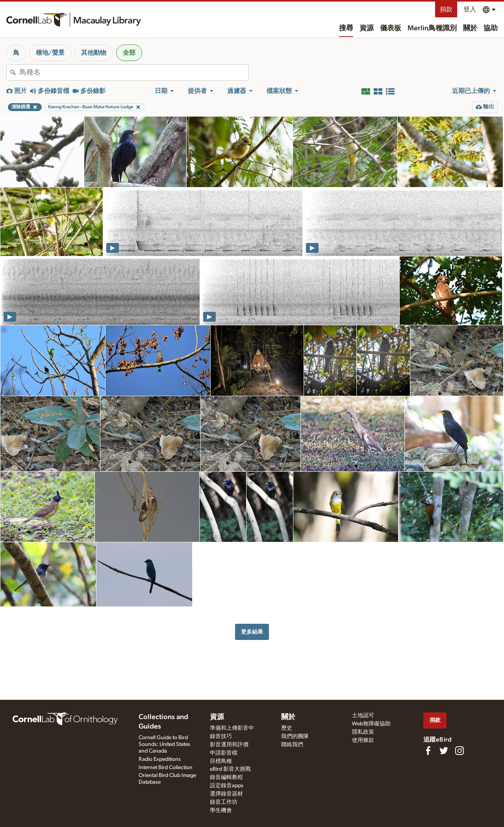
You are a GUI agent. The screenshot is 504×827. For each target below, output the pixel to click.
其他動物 (94, 53)
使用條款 (363, 740)
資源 (367, 28)
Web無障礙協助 (371, 724)
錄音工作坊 (224, 802)
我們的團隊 (295, 736)
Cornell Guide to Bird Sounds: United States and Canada (164, 744)
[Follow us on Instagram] (460, 751)
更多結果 (252, 632)
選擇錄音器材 (226, 794)
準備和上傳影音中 (232, 728)
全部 (129, 53)
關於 (470, 28)
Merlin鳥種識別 (432, 28)
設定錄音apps (227, 786)
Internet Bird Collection (166, 768)
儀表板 (391, 28)
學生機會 (221, 810)
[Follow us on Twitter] (444, 751)
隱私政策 (363, 732)
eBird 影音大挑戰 (230, 769)
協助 (491, 28)
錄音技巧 (221, 736)
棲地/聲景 (50, 53)
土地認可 (363, 716)
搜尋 (346, 28)
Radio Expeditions (160, 759)
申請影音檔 (224, 753)
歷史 (287, 728)
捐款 (446, 9)
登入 (470, 9)
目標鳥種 (221, 761)
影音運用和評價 (229, 745)
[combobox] (134, 72)
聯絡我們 (292, 745)
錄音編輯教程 (226, 777)
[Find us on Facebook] (428, 751)
